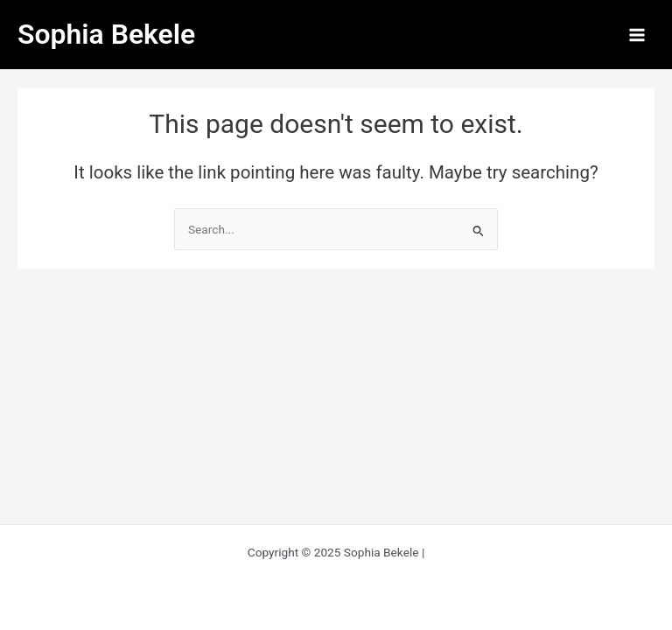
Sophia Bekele (106, 34)
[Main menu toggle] (637, 35)
